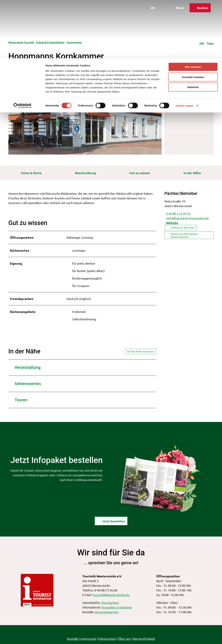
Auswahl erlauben (193, 19)
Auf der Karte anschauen (140, 351)
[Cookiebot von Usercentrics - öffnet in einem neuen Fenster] (22, 47)
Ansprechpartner (107, 612)
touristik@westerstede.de (111, 595)
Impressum (88, 639)
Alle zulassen (193, 9)
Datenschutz (107, 639)
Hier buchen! (110, 603)
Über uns (124, 639)
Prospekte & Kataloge (117, 607)
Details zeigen (184, 47)
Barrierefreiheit (144, 639)
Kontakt (73, 639)
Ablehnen (193, 29)
